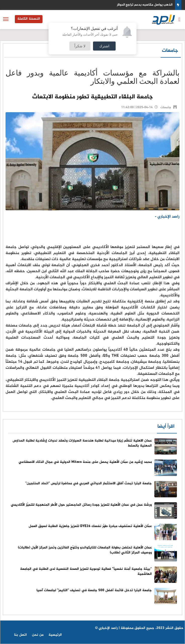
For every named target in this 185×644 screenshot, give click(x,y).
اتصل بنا (20, 635)
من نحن (38, 635)
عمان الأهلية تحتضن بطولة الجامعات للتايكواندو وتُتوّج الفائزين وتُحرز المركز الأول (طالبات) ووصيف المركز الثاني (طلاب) (85, 550)
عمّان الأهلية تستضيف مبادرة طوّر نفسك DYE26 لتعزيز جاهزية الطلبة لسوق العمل (90, 526)
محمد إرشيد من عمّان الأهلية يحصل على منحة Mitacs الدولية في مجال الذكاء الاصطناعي (85, 462)
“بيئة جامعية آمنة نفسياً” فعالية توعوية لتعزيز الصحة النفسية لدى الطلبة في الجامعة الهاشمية (86, 571)
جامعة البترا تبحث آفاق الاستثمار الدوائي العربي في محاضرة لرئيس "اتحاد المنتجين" (89, 483)
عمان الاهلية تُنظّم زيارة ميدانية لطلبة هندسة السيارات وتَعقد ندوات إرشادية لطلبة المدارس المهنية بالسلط (82, 443)
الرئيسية (55, 635)
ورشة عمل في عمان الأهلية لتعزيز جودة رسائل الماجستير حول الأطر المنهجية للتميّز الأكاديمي (81, 505)
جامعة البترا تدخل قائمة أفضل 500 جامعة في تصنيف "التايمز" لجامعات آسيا (94, 590)
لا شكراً (80, 46)
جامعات (170, 51)
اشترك (104, 46)
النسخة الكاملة (29, 19)
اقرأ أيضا (166, 427)
